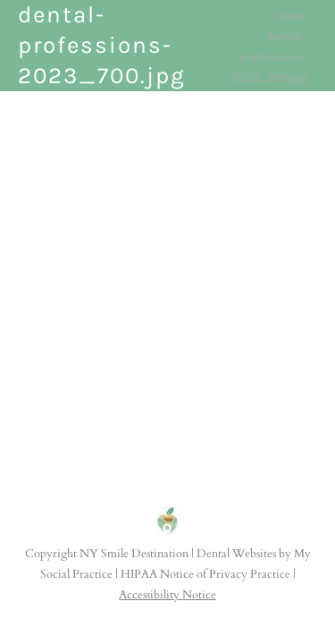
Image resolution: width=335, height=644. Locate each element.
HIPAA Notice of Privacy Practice (205, 574)
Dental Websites (236, 554)
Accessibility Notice (167, 595)
